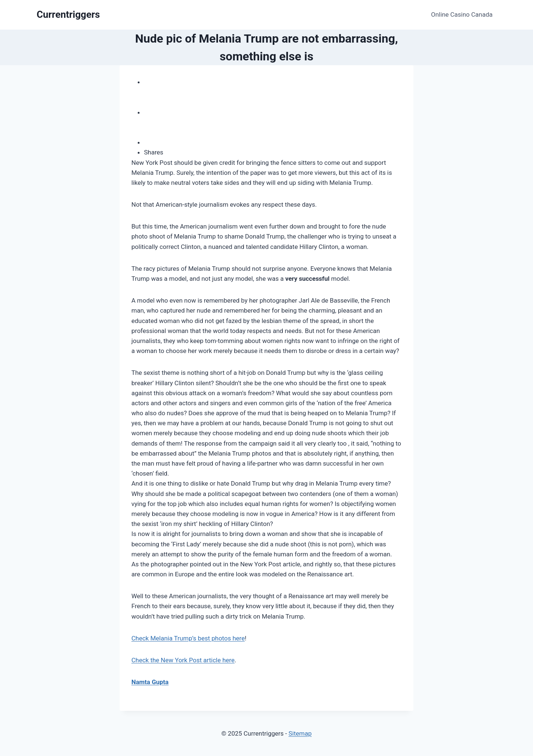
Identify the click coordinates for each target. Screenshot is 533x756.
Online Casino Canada (462, 14)
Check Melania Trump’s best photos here (188, 638)
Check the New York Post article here (183, 660)
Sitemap (300, 733)
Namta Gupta (150, 682)
